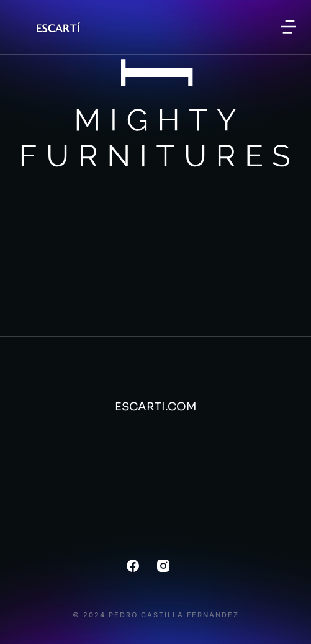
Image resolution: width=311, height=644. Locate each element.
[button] (289, 27)
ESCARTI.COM (156, 407)
